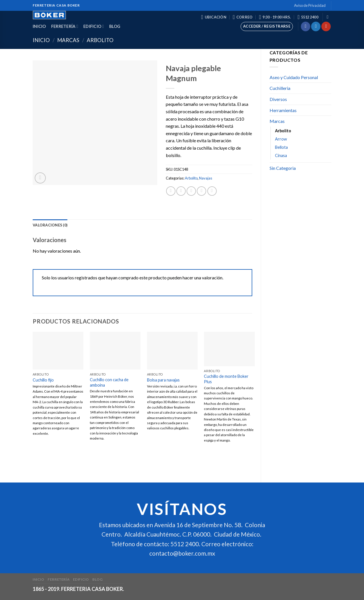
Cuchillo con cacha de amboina (109, 382)
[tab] (50, 225)
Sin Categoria (283, 168)
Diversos (278, 99)
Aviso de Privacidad (310, 5)
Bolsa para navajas (163, 380)
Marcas (68, 40)
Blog (115, 26)
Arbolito (100, 40)
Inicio (39, 26)
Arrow (281, 139)
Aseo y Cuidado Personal (294, 77)
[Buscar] (329, 17)
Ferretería (65, 26)
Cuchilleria (280, 88)
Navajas (206, 178)
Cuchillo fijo (43, 380)
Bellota (281, 147)
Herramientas (283, 110)
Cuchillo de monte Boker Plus (226, 379)
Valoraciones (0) (50, 225)
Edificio (94, 26)
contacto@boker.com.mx (182, 553)
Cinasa (281, 155)
